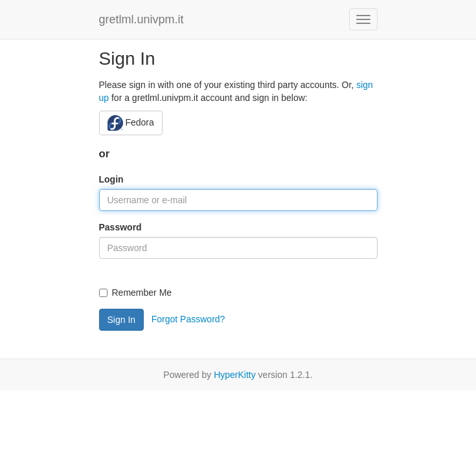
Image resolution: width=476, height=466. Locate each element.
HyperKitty (235, 375)
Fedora (131, 123)
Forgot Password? (188, 318)
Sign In (122, 320)
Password (120, 227)
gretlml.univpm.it (142, 19)
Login (111, 179)
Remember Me (136, 293)
